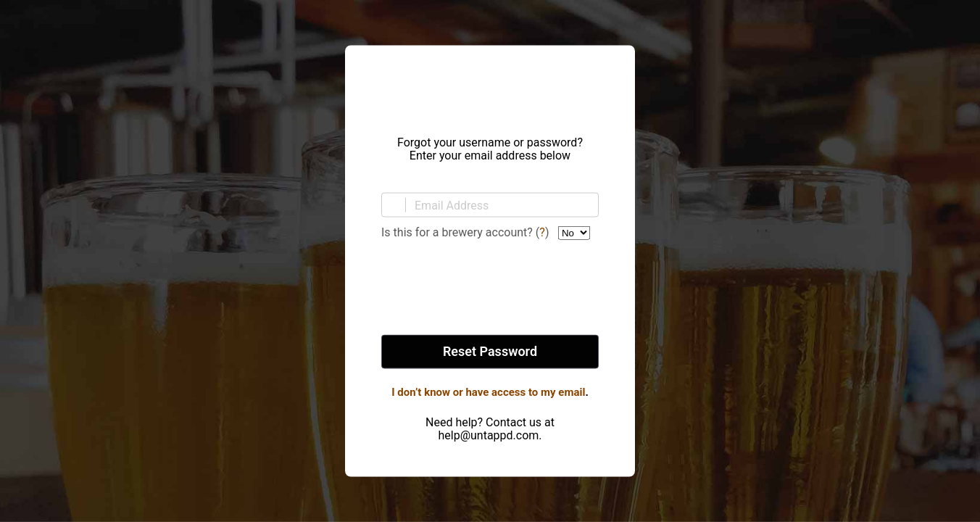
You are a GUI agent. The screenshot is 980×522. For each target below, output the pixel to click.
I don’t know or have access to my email (488, 392)
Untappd (490, 86)
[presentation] (490, 289)
